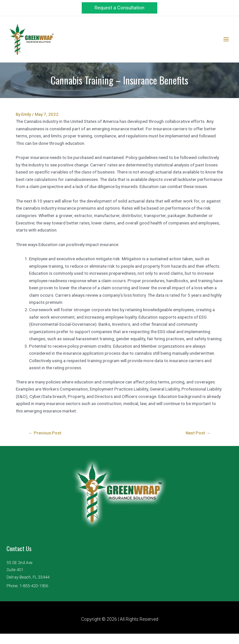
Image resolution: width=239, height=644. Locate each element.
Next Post (198, 443)
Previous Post (45, 443)
